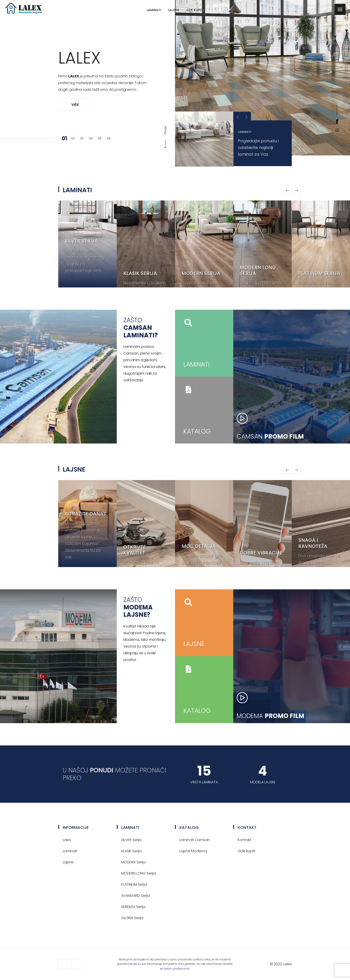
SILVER (131, 840)
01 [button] (64, 138)
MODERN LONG (139, 873)
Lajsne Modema (193, 851)
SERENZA (133, 907)
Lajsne (174, 10)
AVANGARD (136, 896)
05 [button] (100, 138)
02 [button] (73, 138)
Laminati (154, 10)
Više (75, 105)
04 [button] (91, 138)
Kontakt (244, 840)
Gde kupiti (195, 10)
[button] (246, 117)
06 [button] (109, 138)
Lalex (67, 840)
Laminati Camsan (195, 840)
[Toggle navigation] (340, 9)
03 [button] (82, 138)
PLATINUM (134, 884)
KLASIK (131, 851)
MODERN (133, 862)
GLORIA (132, 918)
